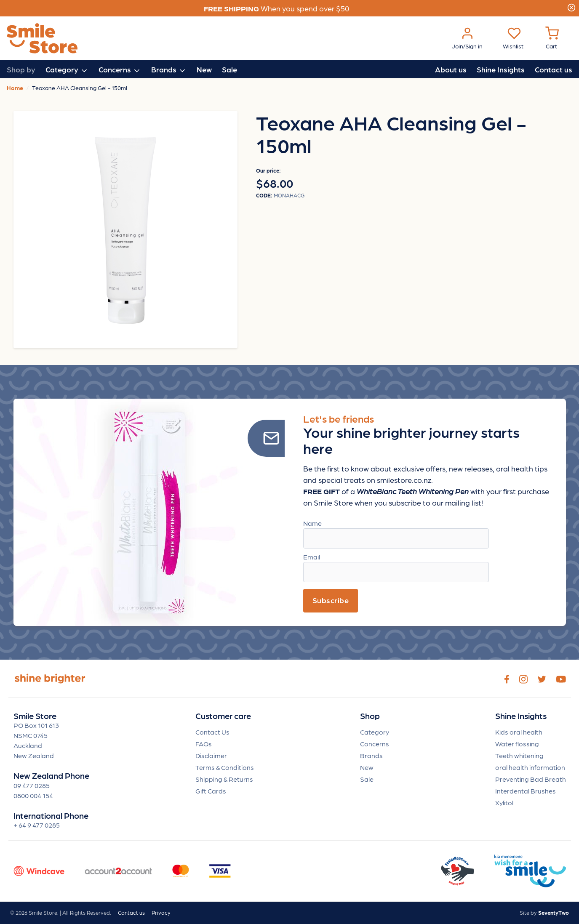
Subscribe (331, 600)
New (204, 69)
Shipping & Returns (224, 779)
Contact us (554, 69)
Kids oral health (519, 732)
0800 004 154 (33, 795)
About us (451, 69)
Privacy (161, 912)
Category (375, 732)
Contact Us (212, 732)
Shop (370, 716)
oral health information (530, 767)
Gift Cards (211, 791)
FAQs (204, 744)
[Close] (571, 6)
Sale (229, 69)
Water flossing (517, 744)
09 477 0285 (32, 785)
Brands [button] (169, 70)
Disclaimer (211, 755)
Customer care (223, 716)
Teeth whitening (519, 755)
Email (312, 557)
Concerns (375, 744)
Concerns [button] (120, 70)
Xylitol (504, 803)
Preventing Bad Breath (531, 779)
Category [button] (67, 70)
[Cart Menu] (552, 39)
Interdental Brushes (526, 791)
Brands (371, 755)
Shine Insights (501, 69)
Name (312, 523)
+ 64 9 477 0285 (37, 825)
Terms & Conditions (225, 767)
